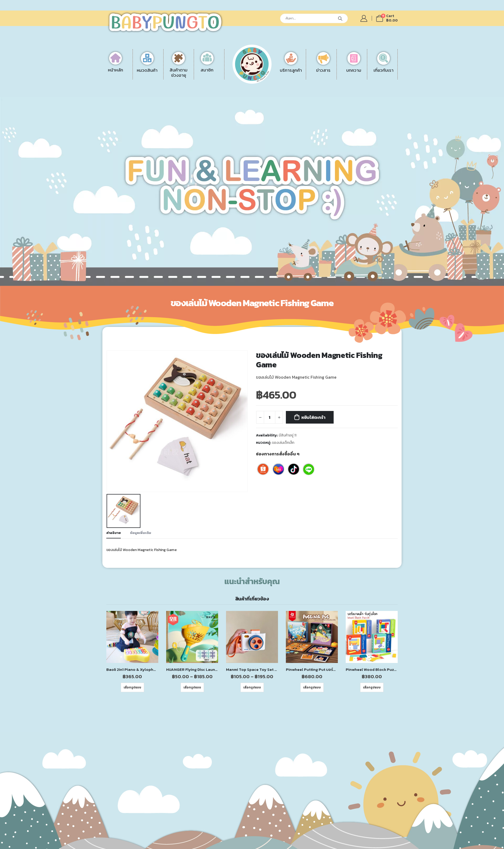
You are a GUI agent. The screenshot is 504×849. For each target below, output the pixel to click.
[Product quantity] (270, 417)
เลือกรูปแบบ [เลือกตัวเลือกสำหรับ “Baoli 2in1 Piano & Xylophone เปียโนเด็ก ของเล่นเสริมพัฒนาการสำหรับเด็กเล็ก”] (132, 671)
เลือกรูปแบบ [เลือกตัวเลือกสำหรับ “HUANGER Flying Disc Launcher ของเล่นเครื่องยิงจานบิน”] (192, 671)
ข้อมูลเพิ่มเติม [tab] (141, 516)
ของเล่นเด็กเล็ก (283, 442)
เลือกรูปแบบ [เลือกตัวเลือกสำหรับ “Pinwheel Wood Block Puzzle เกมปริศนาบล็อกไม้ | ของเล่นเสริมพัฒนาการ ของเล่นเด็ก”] (372, 671)
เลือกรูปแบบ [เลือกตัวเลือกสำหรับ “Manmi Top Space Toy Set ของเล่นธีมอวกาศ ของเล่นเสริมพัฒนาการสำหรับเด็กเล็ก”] (252, 671)
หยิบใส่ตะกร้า (313, 417)
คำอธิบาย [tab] (114, 516)
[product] (132, 620)
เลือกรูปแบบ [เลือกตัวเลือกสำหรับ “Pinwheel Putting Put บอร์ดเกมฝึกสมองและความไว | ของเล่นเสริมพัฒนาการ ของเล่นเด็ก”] (312, 671)
